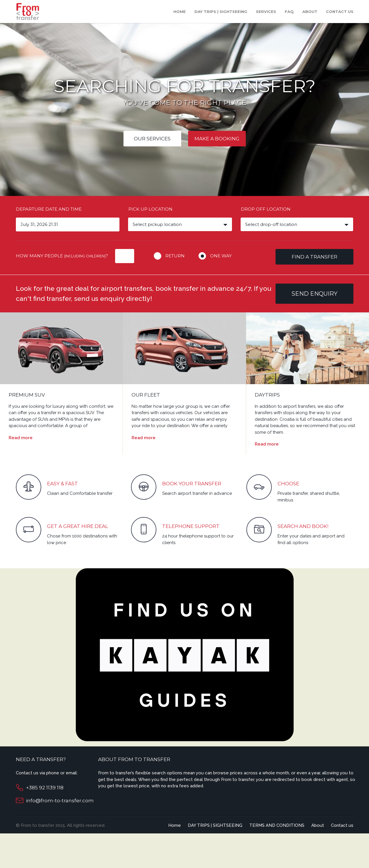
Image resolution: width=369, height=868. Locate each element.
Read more (21, 438)
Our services (152, 139)
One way (221, 256)
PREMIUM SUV (27, 395)
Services (266, 12)
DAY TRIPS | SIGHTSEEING (221, 12)
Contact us (340, 12)
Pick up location (150, 209)
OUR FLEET (146, 395)
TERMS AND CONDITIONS (277, 825)
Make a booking (217, 139)
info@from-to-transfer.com (60, 801)
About (310, 12)
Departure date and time (49, 209)
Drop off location (266, 209)
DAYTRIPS (267, 395)
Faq (289, 12)
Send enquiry (314, 294)
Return (175, 256)
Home (180, 12)
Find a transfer (314, 257)
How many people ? (62, 256)
